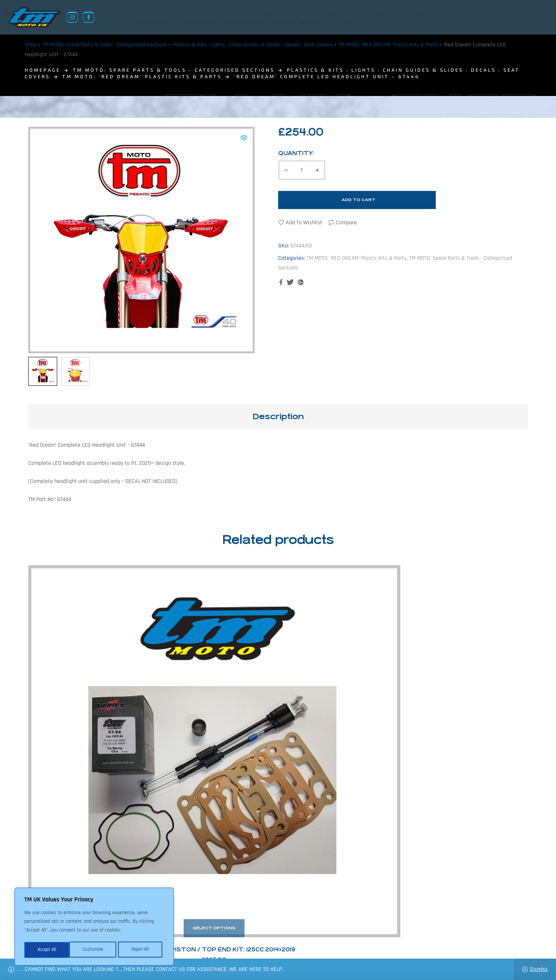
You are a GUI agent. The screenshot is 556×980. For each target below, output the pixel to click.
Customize (47, 950)
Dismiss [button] (539, 969)
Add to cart (359, 200)
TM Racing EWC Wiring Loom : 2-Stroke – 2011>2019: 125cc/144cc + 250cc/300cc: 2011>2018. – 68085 (342, 701)
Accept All (142, 950)
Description (278, 416)
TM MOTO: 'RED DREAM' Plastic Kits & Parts (388, 45)
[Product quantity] (302, 170)
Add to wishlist (304, 223)
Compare (346, 223)
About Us (208, 945)
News (232, 945)
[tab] (278, 417)
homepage (43, 70)
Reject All (95, 950)
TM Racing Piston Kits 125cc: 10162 (214, 701)
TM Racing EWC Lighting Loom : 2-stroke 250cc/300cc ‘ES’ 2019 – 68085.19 (469, 701)
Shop (31, 45)
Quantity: (296, 153)
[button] (244, 138)
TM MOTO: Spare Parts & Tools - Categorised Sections (104, 45)
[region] (94, 927)
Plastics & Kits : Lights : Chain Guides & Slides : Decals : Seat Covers (252, 45)
